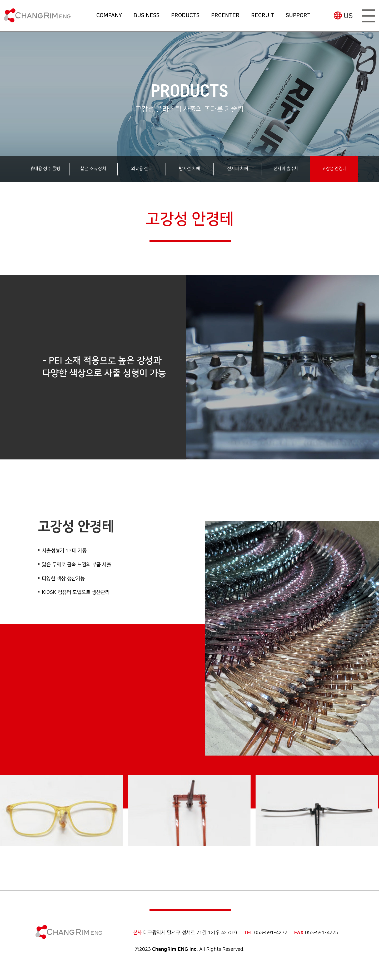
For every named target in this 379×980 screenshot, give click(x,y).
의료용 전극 (141, 169)
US (348, 16)
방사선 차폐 (189, 169)
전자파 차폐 (238, 169)
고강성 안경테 (334, 169)
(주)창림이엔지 (37, 15)
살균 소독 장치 (93, 169)
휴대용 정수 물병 (45, 169)
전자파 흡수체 (286, 169)
